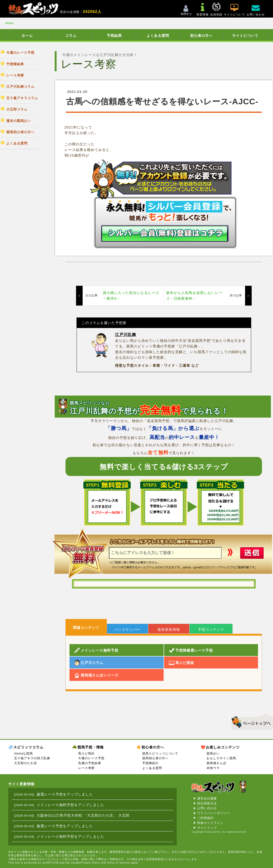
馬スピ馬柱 (86, 753)
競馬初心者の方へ (155, 758)
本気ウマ (213, 768)
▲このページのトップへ (251, 721)
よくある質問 (158, 36)
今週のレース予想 (91, 758)
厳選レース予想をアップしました (65, 794)
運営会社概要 (207, 798)
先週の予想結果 (90, 763)
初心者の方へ (201, 36)
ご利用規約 (205, 818)
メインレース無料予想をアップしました (70, 805)
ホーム (27, 36)
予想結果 (114, 36)
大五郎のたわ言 (26, 763)
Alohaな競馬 (23, 753)
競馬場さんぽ (216, 763)
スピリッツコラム (28, 747)
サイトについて (245, 36)
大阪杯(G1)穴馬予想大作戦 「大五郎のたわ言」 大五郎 (83, 815)
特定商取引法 (207, 803)
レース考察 (86, 768)
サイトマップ (207, 828)
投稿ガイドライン (210, 823)
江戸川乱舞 (126, 335)
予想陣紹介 (150, 763)
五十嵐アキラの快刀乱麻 (32, 758)
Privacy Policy (90, 863)
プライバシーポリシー (214, 813)
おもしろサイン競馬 (221, 758)
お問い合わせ (207, 808)
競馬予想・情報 (91, 747)
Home (10, 23)
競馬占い (213, 753)
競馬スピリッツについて (160, 753)
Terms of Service (118, 863)
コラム (71, 36)
